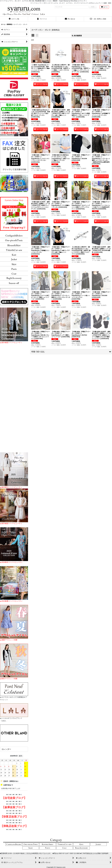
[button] (14, 19)
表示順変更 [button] (77, 36)
